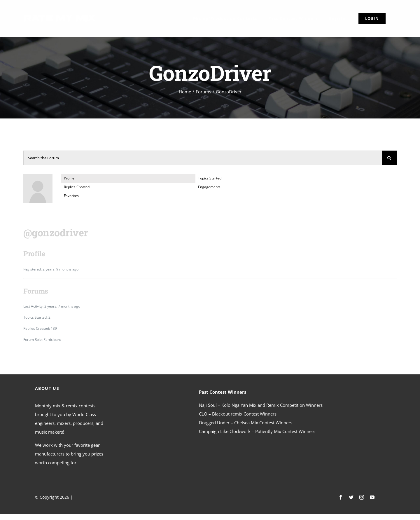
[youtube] (372, 497)
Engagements (209, 187)
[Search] (389, 158)
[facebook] (341, 497)
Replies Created (77, 187)
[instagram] (362, 497)
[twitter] (351, 497)
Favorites (71, 196)
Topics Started (210, 178)
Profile (69, 178)
